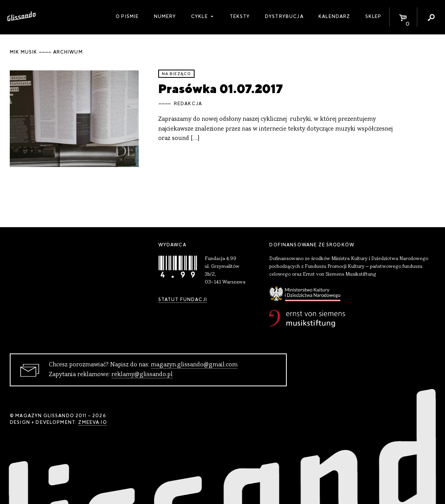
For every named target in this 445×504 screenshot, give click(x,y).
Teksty (240, 16)
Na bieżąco (177, 74)
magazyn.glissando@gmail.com (194, 365)
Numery (165, 16)
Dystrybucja (284, 16)
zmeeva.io (92, 422)
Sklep (374, 16)
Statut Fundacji (183, 300)
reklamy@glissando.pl (142, 375)
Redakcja (188, 104)
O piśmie (127, 16)
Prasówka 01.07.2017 (221, 89)
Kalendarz (334, 16)
